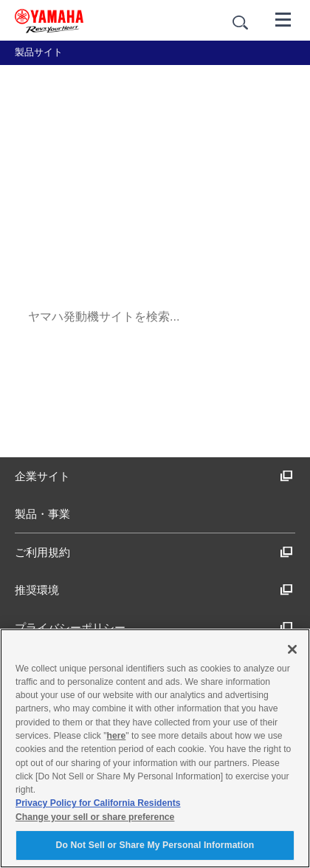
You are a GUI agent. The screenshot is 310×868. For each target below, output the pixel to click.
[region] (155, 748)
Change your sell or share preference (95, 817)
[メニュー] (283, 18)
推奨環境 (154, 590)
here (117, 736)
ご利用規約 (154, 552)
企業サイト (154, 476)
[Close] (292, 649)
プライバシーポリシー (154, 628)
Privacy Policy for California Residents (98, 803)
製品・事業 (42, 514)
